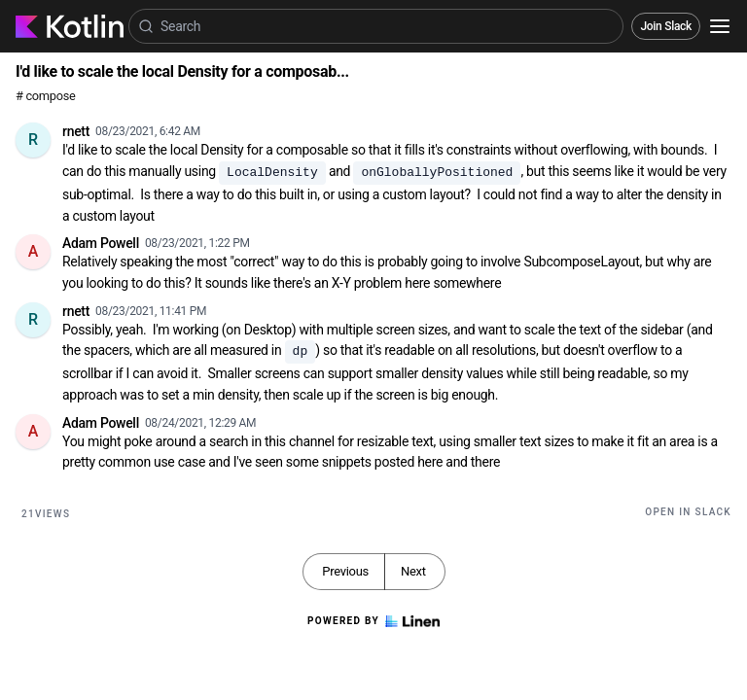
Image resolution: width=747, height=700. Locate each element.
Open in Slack (688, 512)
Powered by (373, 621)
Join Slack (666, 26)
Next (413, 571)
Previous (345, 571)
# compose (45, 96)
